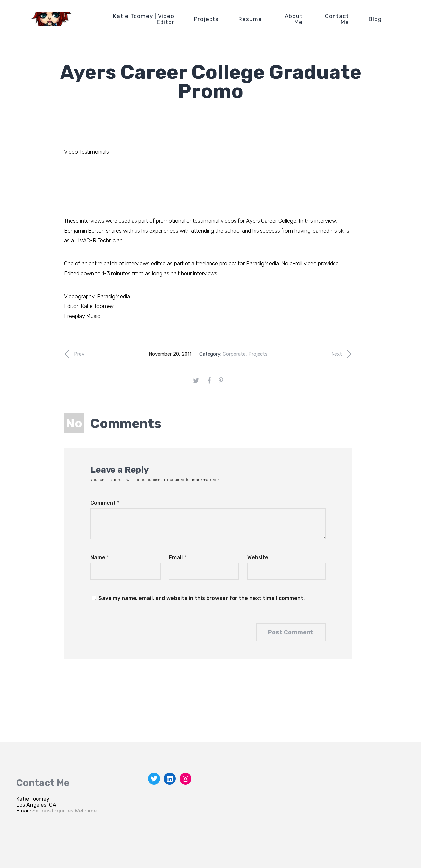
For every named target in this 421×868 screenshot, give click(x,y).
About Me (294, 19)
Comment (105, 503)
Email (177, 557)
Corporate (234, 354)
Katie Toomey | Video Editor (144, 19)
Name (100, 557)
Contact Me (337, 19)
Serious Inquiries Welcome (64, 811)
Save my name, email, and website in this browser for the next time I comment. (201, 598)
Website (258, 557)
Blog (375, 19)
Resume (250, 19)
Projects (206, 19)
